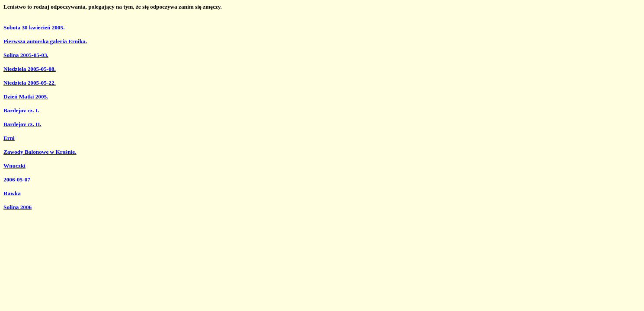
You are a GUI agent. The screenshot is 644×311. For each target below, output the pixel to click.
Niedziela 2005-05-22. (30, 83)
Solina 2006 (18, 207)
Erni (9, 138)
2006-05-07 (17, 179)
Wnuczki (14, 166)
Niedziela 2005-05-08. (30, 69)
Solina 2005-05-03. (26, 55)
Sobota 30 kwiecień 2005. (34, 27)
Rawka (12, 193)
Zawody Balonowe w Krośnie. (40, 152)
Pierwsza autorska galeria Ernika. (45, 41)
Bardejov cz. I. (21, 110)
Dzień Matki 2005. (26, 97)
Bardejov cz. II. (22, 124)
